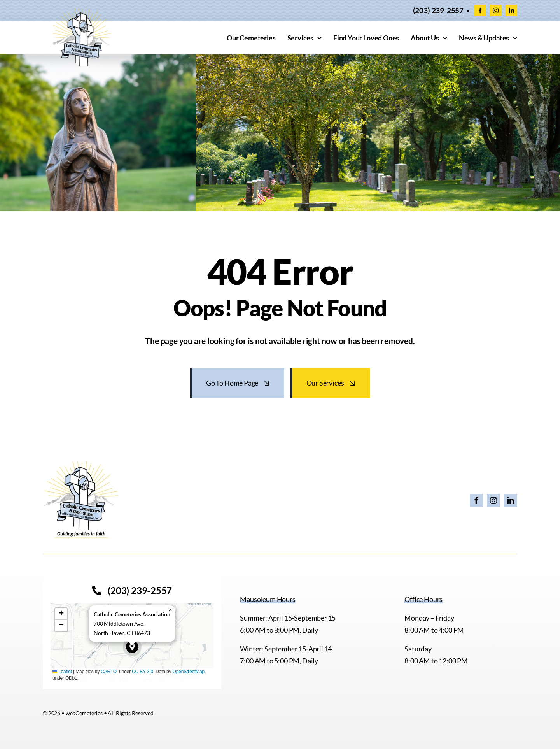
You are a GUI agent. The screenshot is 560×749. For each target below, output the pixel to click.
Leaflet (62, 672)
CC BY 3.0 (143, 672)
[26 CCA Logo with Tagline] (82, 463)
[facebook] (480, 11)
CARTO (109, 672)
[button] (132, 647)
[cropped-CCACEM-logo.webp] (82, 11)
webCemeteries (84, 713)
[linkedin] (511, 11)
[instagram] (496, 11)
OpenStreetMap (189, 672)
